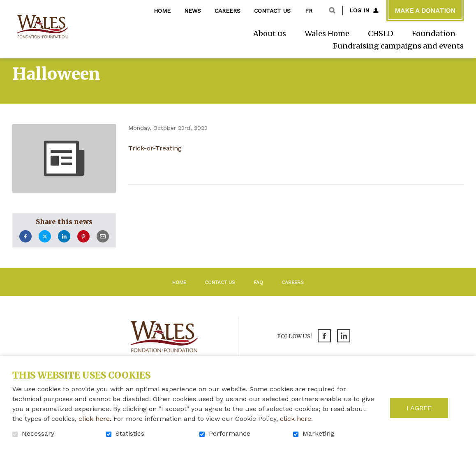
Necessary (38, 434)
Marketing (318, 434)
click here (94, 419)
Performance (230, 434)
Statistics (130, 434)
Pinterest (83, 251)
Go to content (6, 6)
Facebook (25, 251)
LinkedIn (64, 251)
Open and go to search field (332, 10)
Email (103, 251)
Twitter (45, 251)
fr (309, 11)
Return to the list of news (200, 210)
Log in (359, 10)
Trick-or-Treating (155, 162)
